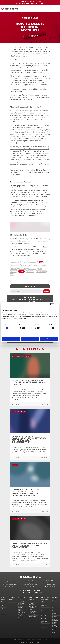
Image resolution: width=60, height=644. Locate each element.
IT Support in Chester (55, 605)
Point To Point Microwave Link (45, 622)
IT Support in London (55, 632)
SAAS (20, 622)
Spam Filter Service (33, 615)
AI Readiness (32, 600)
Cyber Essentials (32, 602)
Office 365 (13, 271)
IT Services (22, 597)
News (40, 268)
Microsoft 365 (21, 618)
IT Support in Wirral (55, 603)
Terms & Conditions (35, 642)
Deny (11, 339)
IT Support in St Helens (55, 617)
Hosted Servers (22, 613)
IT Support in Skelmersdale (55, 620)
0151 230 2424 (34, 590)
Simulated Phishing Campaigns (33, 612)
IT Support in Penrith (55, 629)
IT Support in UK (55, 600)
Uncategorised (41, 271)
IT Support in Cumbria (55, 626)
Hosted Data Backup (21, 607)
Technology (30, 271)
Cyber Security (34, 597)
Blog (2, 602)
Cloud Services (33, 262)
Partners (3, 612)
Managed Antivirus (21, 615)
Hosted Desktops (21, 610)
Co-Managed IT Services (22, 604)
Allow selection (30, 339)
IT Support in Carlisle (55, 623)
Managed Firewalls (43, 619)
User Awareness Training (32, 617)
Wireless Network (45, 627)
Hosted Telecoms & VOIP (45, 611)
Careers (3, 604)
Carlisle (40, 1)
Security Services (45, 625)
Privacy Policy (24, 642)
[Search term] (26, 291)
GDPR (30, 610)
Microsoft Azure (22, 620)
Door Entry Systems (40, 265)
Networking (32, 268)
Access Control (15, 262)
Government (11, 602)
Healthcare (11, 604)
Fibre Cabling (44, 609)
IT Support (23, 268)
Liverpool (28, 1)
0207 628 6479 (31, 586)
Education (11, 600)
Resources (3, 614)
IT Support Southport (55, 608)
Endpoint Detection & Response (33, 607)
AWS (20, 600)
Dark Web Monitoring (31, 604)
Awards (3, 600)
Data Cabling (14, 265)
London (34, 1)
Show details (51, 334)
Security (21, 271)
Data (41, 262)
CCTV (24, 262)
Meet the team (3, 609)
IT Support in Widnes (55, 614)
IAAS (42, 614)
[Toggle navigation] (57, 8)
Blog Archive (30, 286)
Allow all (49, 339)
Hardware (14, 268)
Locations (56, 597)
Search (46, 291)
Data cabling (44, 604)
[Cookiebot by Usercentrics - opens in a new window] (51, 304)
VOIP (12, 274)
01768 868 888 (52, 586)
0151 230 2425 (35, 593)
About (3, 597)
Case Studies (3, 606)
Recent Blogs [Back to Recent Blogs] (30, 18)
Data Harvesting (26, 265)
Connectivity (45, 597)
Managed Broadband (44, 616)
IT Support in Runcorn (55, 611)
